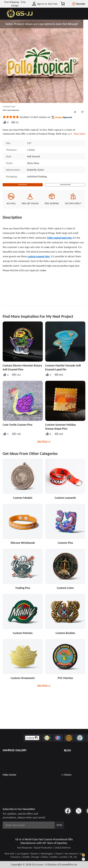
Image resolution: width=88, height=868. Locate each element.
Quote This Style (23, 187)
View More (79, 134)
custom (39, 261)
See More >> (44, 446)
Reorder (81, 4)
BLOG (67, 750)
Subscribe (54, 825)
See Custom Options (65, 187)
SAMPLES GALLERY (15, 750)
